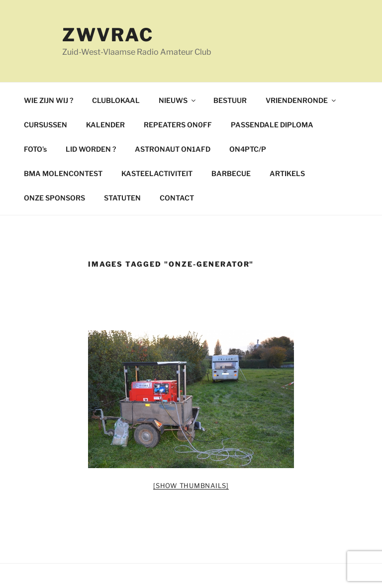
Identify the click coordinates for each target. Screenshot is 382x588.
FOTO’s (35, 149)
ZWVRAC (108, 35)
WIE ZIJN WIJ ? (48, 100)
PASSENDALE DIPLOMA (272, 125)
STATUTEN (122, 198)
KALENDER (105, 125)
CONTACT (177, 198)
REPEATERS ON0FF (178, 125)
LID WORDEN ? (91, 149)
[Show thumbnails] (191, 486)
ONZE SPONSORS (54, 198)
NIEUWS (178, 100)
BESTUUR (230, 100)
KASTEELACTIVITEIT (157, 173)
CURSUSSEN (46, 125)
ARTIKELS (287, 173)
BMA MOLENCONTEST (63, 173)
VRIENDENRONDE (301, 100)
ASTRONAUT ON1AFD (173, 149)
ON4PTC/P (248, 149)
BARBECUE (231, 173)
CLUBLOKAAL (116, 100)
